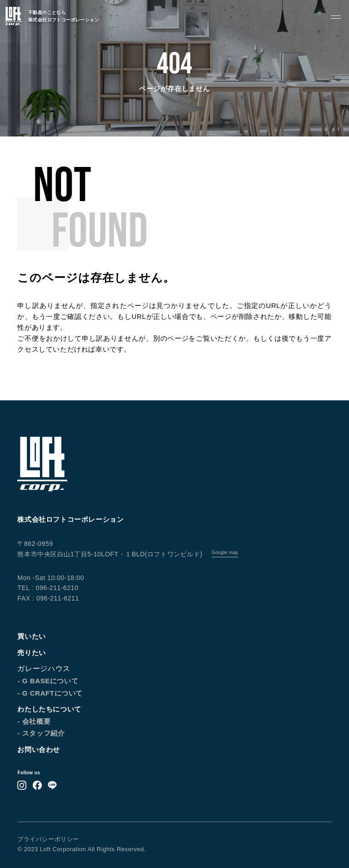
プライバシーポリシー (48, 839)
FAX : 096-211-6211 (48, 598)
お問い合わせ (39, 749)
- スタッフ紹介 (41, 733)
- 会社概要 (34, 721)
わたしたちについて (49, 709)
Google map (225, 553)
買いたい (31, 636)
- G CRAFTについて (50, 693)
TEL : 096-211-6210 (48, 588)
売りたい (31, 653)
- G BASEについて (48, 681)
